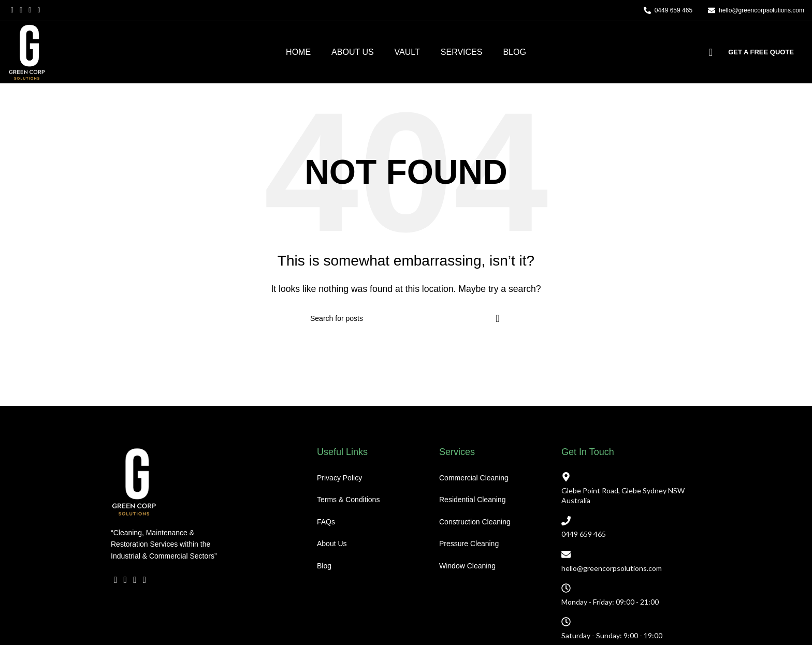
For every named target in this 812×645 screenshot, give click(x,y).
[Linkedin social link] (145, 606)
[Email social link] (30, 10)
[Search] (707, 52)
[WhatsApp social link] (154, 606)
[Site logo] (27, 52)
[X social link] (21, 10)
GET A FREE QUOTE (761, 52)
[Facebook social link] (12, 10)
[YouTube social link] (39, 10)
